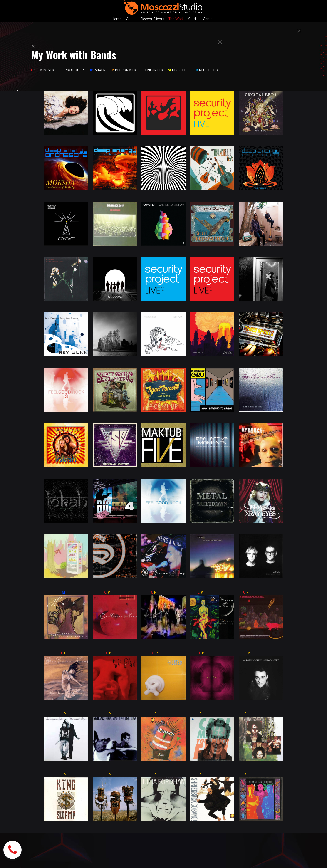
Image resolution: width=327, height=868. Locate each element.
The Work (176, 19)
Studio (193, 19)
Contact (209, 19)
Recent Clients (152, 19)
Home (117, 19)
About (131, 19)
